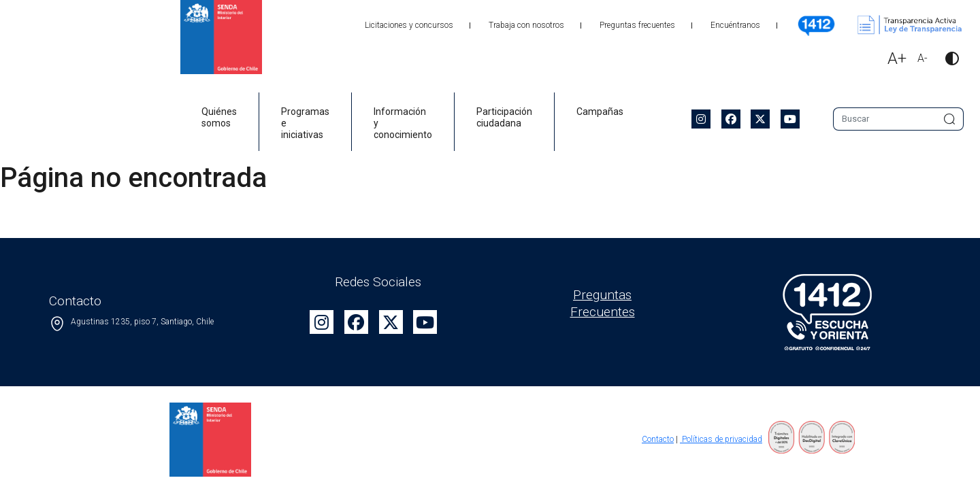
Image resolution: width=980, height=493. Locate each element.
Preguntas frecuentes (637, 25)
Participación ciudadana (504, 117)
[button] (947, 60)
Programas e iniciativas (305, 123)
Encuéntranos (735, 25)
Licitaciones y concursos (409, 25)
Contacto (658, 439)
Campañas (600, 112)
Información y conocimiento (403, 123)
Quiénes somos (219, 117)
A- (922, 58)
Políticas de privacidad (721, 439)
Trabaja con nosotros (526, 25)
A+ (897, 58)
